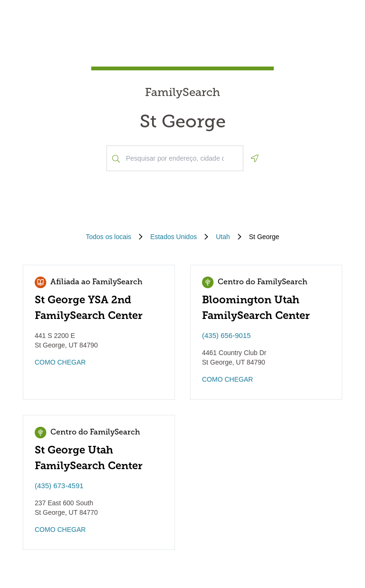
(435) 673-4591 (59, 486)
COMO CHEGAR (60, 362)
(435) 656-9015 (226, 335)
